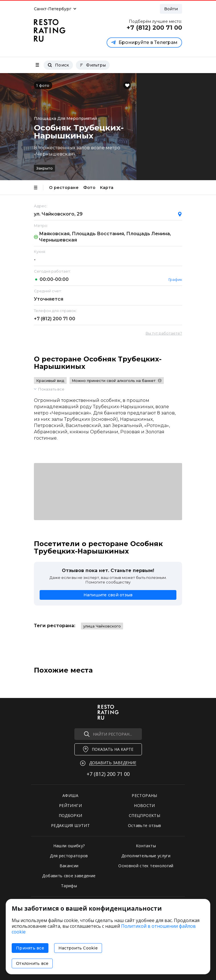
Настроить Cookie (78, 948)
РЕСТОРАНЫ (144, 795)
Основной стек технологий (146, 866)
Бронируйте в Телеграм (144, 42)
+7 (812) (55, 319)
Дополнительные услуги (146, 856)
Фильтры (93, 65)
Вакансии (69, 866)
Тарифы (69, 886)
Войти (171, 9)
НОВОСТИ (144, 805)
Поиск (58, 65)
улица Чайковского (102, 626)
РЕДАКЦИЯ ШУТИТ (70, 825)
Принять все (30, 948)
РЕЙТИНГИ (70, 805)
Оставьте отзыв (145, 825)
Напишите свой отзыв (108, 595)
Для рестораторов (69, 856)
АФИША (70, 795)
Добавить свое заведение (69, 876)
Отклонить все (32, 963)
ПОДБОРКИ (71, 815)
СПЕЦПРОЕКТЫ (144, 815)
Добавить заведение (113, 763)
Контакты (146, 846)
